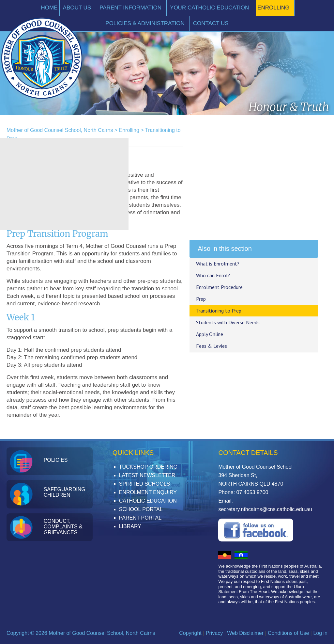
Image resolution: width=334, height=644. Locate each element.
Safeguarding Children (65, 492)
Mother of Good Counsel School (42, 58)
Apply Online (210, 334)
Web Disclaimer (245, 633)
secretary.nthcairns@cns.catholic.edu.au (265, 509)
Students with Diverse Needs (228, 322)
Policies (56, 460)
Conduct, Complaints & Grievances (63, 527)
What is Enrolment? (218, 264)
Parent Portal (140, 518)
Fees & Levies (212, 346)
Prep (201, 299)
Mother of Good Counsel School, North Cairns (60, 130)
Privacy (214, 633)
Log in (320, 633)
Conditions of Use (288, 633)
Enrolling (129, 130)
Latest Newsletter (147, 475)
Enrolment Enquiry (148, 492)
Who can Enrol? (213, 275)
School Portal (141, 509)
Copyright (190, 633)
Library (130, 526)
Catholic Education (148, 501)
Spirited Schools (144, 484)
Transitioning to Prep (219, 311)
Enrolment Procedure (219, 287)
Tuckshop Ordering (148, 467)
